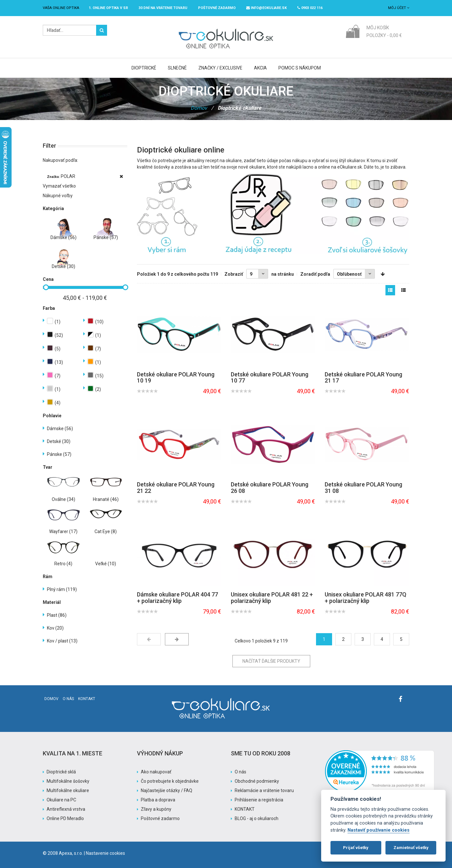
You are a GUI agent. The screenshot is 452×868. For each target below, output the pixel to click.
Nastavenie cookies (105, 853)
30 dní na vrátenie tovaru (163, 8)
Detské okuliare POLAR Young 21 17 (363, 378)
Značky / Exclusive (220, 68)
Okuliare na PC (61, 800)
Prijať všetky (356, 848)
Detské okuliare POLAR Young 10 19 (176, 378)
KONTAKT (245, 809)
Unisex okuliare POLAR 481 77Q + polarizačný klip (366, 598)
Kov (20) (55, 628)
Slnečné (177, 68)
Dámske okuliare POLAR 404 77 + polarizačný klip (177, 598)
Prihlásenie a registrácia (259, 800)
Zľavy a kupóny (156, 809)
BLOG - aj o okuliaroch (257, 818)
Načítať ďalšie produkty (271, 661)
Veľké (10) (106, 564)
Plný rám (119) (62, 589)
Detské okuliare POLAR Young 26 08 (270, 488)
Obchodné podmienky (257, 781)
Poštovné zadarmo (160, 818)
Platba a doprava (158, 800)
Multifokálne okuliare (68, 790)
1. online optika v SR (108, 8)
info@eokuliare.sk (267, 8)
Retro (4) (63, 564)
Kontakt (87, 699)
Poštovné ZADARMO (217, 8)
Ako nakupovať (156, 772)
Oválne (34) (63, 499)
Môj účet (399, 8)
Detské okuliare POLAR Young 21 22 (176, 488)
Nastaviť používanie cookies (379, 830)
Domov (199, 108)
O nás (68, 699)
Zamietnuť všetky (411, 848)
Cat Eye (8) (106, 531)
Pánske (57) (106, 237)
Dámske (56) (63, 237)
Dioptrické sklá (61, 772)
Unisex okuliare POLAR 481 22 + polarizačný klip (272, 598)
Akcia (260, 68)
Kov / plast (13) (62, 641)
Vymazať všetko (59, 186)
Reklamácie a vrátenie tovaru (264, 790)
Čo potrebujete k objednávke (170, 781)
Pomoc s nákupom (300, 68)
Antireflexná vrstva (66, 809)
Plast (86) (57, 615)
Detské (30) (63, 266)
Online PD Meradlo (65, 818)
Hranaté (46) (106, 499)
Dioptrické (144, 68)
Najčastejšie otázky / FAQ (167, 790)
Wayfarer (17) (63, 531)
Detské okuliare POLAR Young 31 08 (363, 488)
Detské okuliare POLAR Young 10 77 (270, 378)
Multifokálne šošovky (68, 781)
